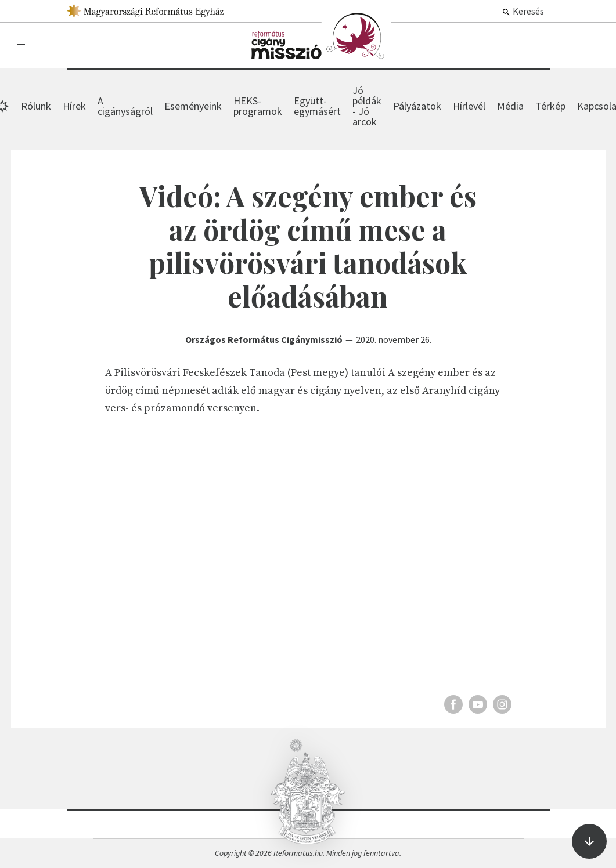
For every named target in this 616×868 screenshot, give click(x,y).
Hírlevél (469, 106)
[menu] (23, 45)
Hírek (321, 36)
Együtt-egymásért (317, 106)
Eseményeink (193, 106)
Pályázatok (417, 106)
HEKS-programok (258, 106)
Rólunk (36, 106)
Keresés (523, 11)
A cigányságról (125, 106)
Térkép (550, 106)
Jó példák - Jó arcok (367, 106)
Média (510, 106)
